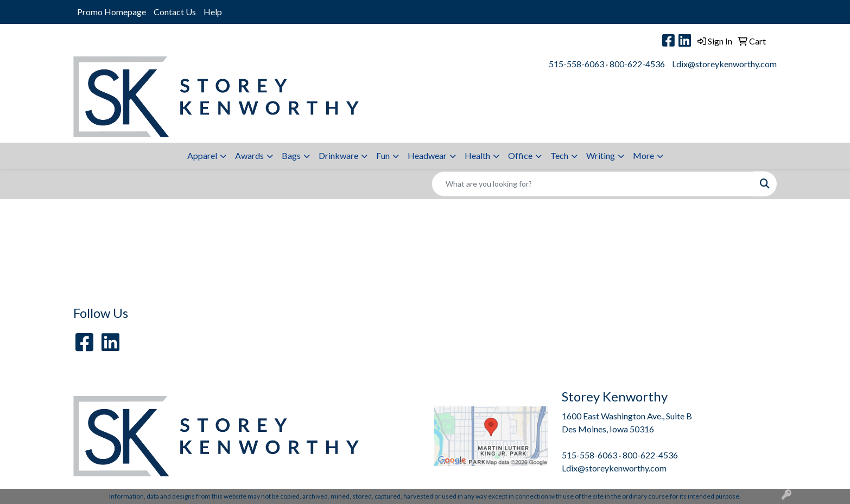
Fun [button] (383, 155)
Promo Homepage (112, 12)
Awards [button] (249, 155)
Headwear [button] (427, 155)
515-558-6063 (576, 64)
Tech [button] (559, 155)
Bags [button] (291, 155)
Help (213, 12)
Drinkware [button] (338, 155)
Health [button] (477, 155)
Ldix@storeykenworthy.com (724, 64)
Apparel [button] (202, 155)
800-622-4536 (637, 64)
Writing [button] (601, 155)
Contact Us (175, 12)
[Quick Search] (593, 184)
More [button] (643, 155)
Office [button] (520, 155)
